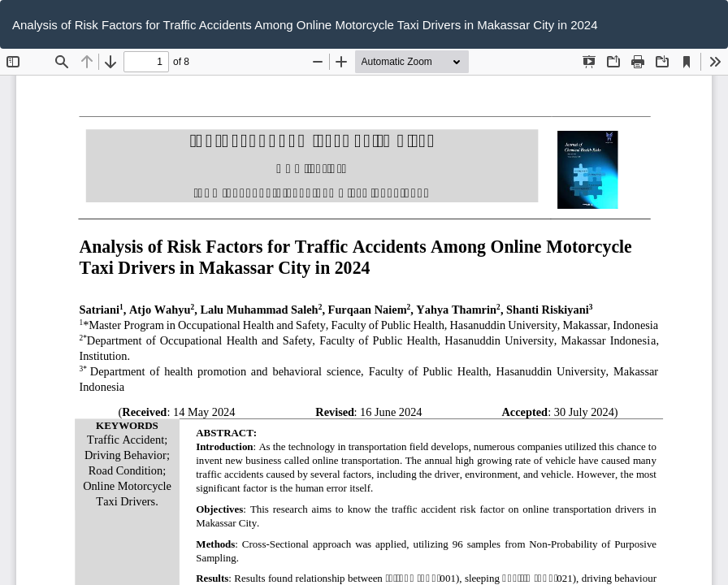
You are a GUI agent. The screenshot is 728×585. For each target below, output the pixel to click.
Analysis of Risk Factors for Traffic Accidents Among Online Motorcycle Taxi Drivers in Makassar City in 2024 (305, 25)
